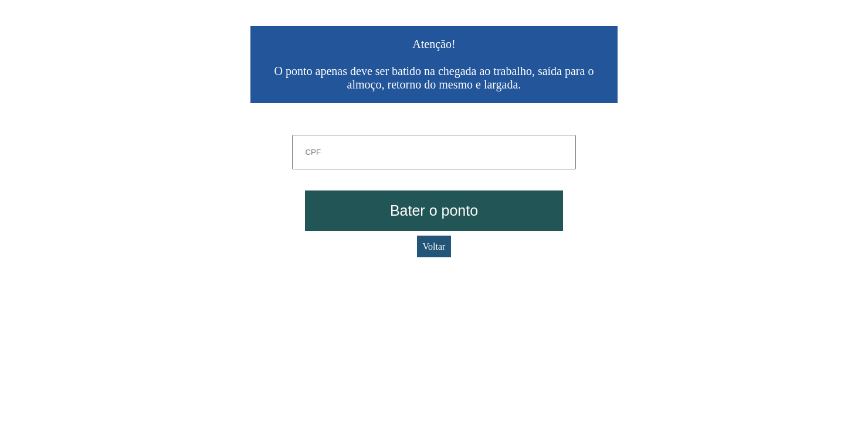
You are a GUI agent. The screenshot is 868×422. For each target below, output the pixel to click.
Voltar (434, 246)
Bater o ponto (434, 210)
